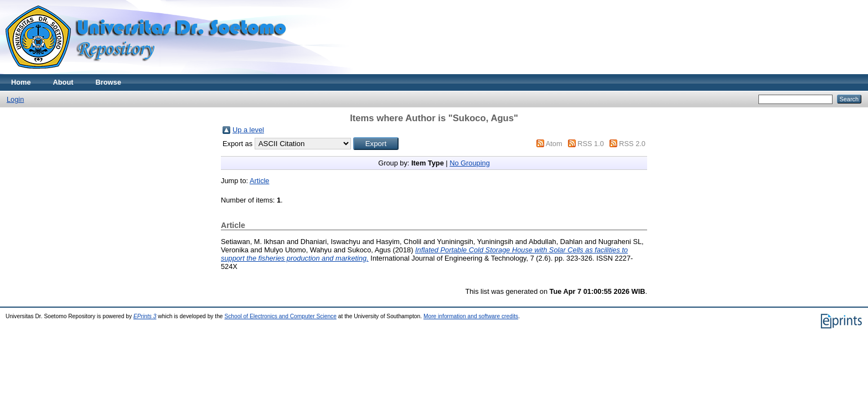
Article (260, 181)
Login (15, 99)
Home (21, 82)
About (63, 82)
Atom (554, 144)
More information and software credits (471, 316)
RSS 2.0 (632, 144)
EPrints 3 (145, 316)
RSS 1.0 (591, 144)
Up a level (248, 130)
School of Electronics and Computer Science (280, 316)
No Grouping (470, 163)
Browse (108, 82)
